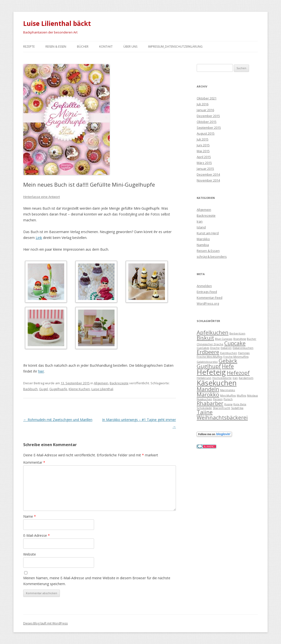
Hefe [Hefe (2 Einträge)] (228, 366)
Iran (200, 221)
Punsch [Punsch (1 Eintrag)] (228, 399)
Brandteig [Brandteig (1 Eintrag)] (240, 339)
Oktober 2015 (207, 122)
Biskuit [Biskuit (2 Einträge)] (205, 338)
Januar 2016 (205, 110)
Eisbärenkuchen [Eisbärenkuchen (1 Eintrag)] (243, 348)
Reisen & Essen (56, 47)
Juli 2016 (203, 104)
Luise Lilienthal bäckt (57, 23)
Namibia (203, 245)
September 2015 (209, 128)
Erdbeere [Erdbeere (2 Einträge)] (208, 352)
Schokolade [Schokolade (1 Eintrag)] (204, 408)
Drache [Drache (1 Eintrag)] (215, 348)
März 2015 (204, 163)
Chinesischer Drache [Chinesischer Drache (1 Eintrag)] (210, 344)
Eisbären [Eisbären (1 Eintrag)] (226, 348)
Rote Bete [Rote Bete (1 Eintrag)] (240, 404)
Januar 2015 (205, 169)
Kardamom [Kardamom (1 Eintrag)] (246, 378)
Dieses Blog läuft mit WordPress (45, 623)
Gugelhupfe (58, 389)
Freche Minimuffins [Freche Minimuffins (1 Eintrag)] (236, 357)
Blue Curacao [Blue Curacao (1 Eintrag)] (224, 339)
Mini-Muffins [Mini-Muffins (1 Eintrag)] (228, 396)
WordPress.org (208, 303)
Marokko (203, 239)
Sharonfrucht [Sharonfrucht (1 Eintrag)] (222, 408)
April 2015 (204, 157)
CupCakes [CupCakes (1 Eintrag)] (203, 348)
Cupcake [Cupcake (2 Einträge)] (235, 343)
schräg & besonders (212, 257)
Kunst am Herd (208, 233)
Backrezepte (119, 383)
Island (201, 227)
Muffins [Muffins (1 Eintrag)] (241, 396)
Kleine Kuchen (79, 389)
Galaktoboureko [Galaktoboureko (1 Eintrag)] (207, 362)
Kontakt (106, 47)
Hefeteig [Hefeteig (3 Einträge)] (211, 372)
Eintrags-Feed (207, 292)
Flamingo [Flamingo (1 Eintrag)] (244, 353)
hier (41, 371)
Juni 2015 (203, 145)
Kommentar (34, 462)
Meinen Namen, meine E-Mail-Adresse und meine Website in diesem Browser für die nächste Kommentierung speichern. (97, 581)
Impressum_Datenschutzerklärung (175, 47)
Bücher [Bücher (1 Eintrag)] (252, 339)
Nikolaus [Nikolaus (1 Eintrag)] (252, 396)
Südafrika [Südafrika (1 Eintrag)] (237, 408)
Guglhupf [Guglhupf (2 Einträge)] (209, 366)
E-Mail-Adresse (37, 535)
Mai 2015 (203, 151)
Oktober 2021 (207, 98)
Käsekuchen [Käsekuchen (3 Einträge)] (217, 383)
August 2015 (206, 133)
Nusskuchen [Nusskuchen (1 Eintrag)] (204, 399)
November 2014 (208, 180)
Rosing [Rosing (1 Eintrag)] (228, 404)
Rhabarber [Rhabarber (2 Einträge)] (210, 403)
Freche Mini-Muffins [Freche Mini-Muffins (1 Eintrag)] (210, 357)
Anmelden (204, 286)
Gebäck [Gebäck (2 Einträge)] (228, 361)
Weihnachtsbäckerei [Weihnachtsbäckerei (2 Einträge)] (222, 417)
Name (30, 516)
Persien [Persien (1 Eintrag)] (218, 399)
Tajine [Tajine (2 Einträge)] (205, 412)
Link (39, 238)
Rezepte (29, 47)
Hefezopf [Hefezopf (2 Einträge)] (238, 373)
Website (30, 554)
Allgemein (101, 383)
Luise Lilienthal (102, 389)
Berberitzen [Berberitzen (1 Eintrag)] (237, 333)
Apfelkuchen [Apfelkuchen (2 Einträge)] (213, 332)
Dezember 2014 (208, 174)
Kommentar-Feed (210, 298)
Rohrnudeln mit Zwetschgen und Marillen (58, 420)
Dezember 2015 (208, 116)
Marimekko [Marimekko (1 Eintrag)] (228, 390)
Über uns (130, 47)
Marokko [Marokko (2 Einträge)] (208, 394)
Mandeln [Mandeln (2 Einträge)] (208, 389)
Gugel (43, 389)
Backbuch (30, 389)
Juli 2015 (203, 139)
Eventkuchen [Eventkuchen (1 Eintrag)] (229, 353)
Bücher (83, 47)
